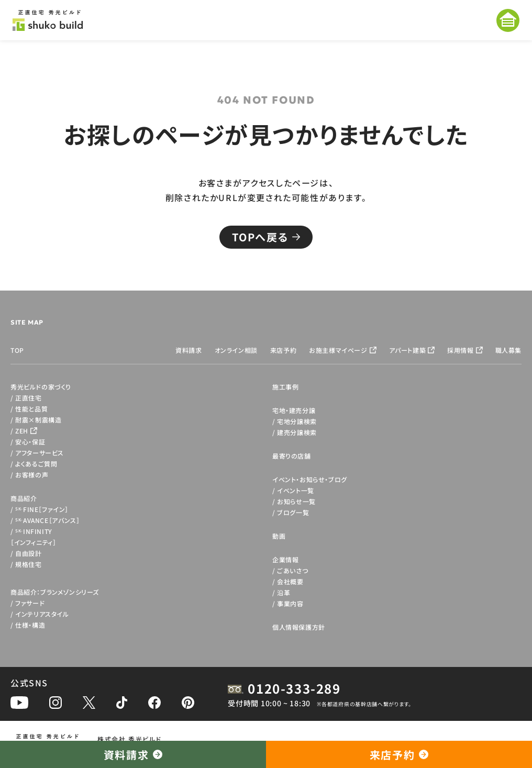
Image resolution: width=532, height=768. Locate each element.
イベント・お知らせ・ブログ (310, 479)
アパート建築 (408, 350)
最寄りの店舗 (292, 456)
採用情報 (460, 350)
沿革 (284, 592)
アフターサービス (40, 453)
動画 (279, 536)
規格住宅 (28, 564)
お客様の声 (32, 475)
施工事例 (285, 387)
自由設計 (28, 553)
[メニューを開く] (508, 20)
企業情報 (285, 559)
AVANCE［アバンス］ (47, 520)
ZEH (22, 431)
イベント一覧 (296, 490)
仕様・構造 (30, 625)
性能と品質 (31, 409)
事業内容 (290, 603)
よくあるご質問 (36, 464)
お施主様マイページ (338, 350)
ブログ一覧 (293, 512)
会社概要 (290, 581)
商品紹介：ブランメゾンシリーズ (55, 592)
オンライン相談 (236, 350)
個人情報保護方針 (299, 627)
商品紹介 (24, 498)
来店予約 (283, 350)
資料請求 (189, 350)
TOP (17, 350)
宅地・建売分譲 (294, 410)
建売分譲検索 (297, 432)
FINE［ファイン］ (42, 509)
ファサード (30, 603)
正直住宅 (28, 398)
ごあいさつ (292, 570)
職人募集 (508, 350)
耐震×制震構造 (38, 420)
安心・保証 (30, 442)
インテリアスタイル (42, 614)
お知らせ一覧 (296, 501)
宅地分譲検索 (297, 421)
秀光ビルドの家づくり (41, 387)
